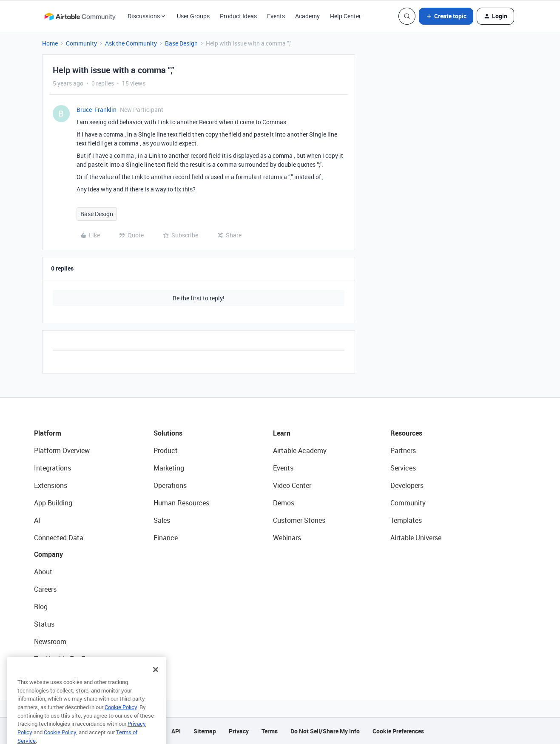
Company (48, 554)
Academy (307, 16)
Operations (170, 485)
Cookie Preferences (398, 731)
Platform (48, 433)
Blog (41, 607)
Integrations (53, 468)
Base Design (181, 43)
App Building (53, 503)
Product (166, 450)
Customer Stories (299, 520)
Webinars (287, 538)
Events (276, 16)
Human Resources (181, 503)
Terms (270, 731)
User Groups (193, 16)
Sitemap (205, 731)
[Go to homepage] (80, 16)
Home (50, 43)
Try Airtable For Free (64, 659)
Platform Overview (62, 450)
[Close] (156, 683)
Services (403, 468)
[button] (446, 16)
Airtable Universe (416, 538)
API (176, 731)
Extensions (51, 485)
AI (37, 520)
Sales (162, 520)
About (43, 572)
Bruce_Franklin (97, 110)
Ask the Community (131, 43)
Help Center (345, 16)
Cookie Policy (121, 720)
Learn (282, 433)
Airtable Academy (300, 450)
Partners (403, 450)
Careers (45, 589)
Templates (406, 520)
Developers (407, 485)
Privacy (239, 731)
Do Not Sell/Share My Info (325, 731)
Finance (166, 538)
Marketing (169, 468)
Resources (406, 433)
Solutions (168, 433)
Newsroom (50, 641)
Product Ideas (238, 16)
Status (44, 624)
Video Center (292, 485)
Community (81, 43)
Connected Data (59, 538)
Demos (284, 503)
